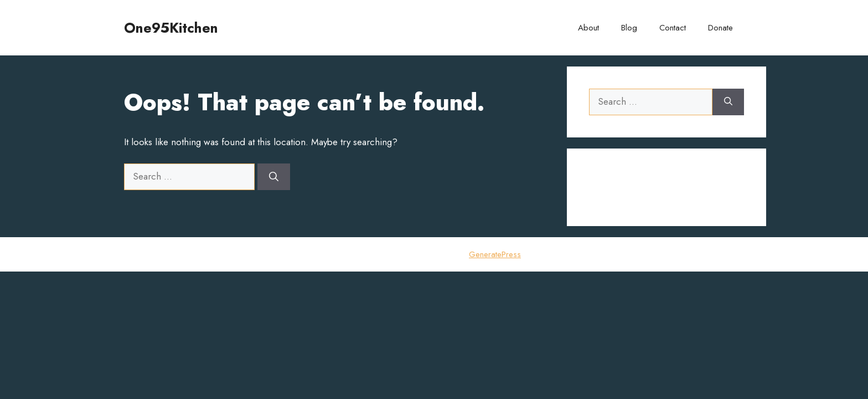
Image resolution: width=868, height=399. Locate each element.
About (588, 28)
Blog (629, 28)
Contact (673, 28)
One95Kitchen (171, 28)
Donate (720, 28)
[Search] (274, 177)
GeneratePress (495, 254)
